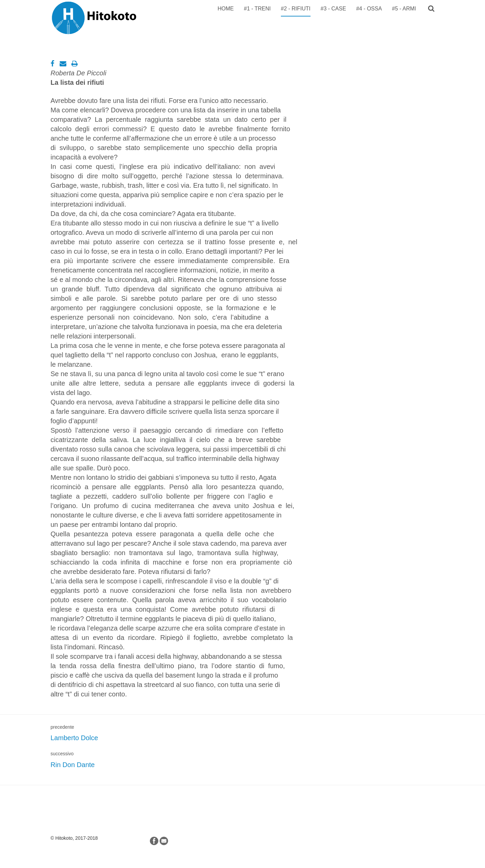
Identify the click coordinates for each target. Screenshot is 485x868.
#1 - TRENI (257, 9)
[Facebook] (52, 64)
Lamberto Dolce (74, 738)
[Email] (63, 64)
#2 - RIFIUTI (296, 9)
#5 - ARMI (404, 9)
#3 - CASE (333, 9)
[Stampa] (75, 64)
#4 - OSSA (369, 9)
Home (226, 9)
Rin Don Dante (73, 765)
